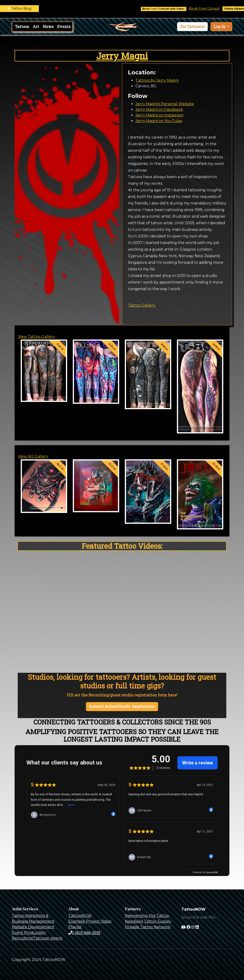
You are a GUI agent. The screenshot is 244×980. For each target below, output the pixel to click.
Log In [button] (220, 26)
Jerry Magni (122, 56)
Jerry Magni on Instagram (159, 115)
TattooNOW (80, 916)
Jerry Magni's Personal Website (165, 104)
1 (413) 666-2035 (84, 933)
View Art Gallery (33, 456)
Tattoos (22, 26)
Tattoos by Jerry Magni (157, 80)
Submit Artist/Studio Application (122, 706)
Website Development (33, 927)
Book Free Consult (209, 8)
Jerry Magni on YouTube (159, 121)
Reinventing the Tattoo (147, 916)
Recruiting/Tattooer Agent (37, 938)
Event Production (29, 933)
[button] (192, 27)
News (48, 26)
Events (64, 26)
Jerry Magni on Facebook (159, 110)
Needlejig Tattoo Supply (148, 921)
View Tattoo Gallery (37, 337)
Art (36, 26)
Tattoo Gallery (142, 305)
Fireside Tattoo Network (148, 927)
